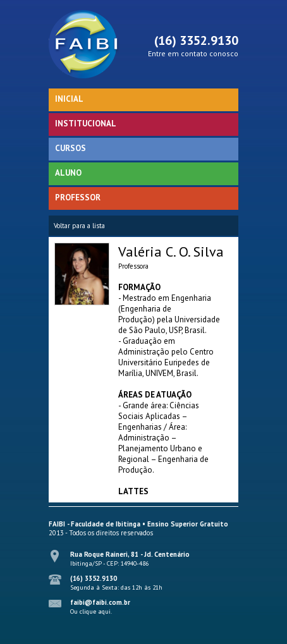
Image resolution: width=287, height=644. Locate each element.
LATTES (133, 491)
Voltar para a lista (79, 226)
